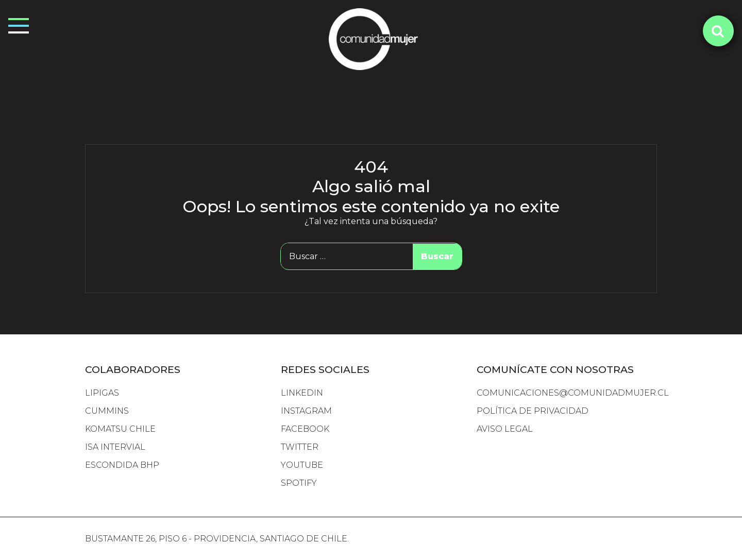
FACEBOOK (305, 429)
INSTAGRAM (306, 411)
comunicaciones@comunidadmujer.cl (573, 393)
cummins (107, 411)
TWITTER (300, 447)
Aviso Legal (505, 429)
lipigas (102, 393)
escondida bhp (122, 465)
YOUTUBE (302, 465)
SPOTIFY (299, 483)
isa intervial (115, 447)
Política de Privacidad (533, 411)
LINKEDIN (302, 393)
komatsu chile (120, 429)
